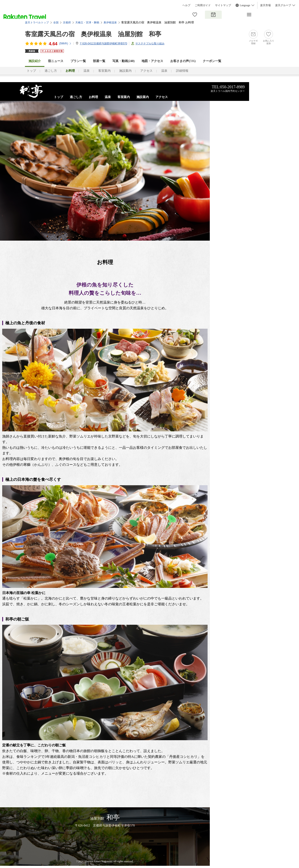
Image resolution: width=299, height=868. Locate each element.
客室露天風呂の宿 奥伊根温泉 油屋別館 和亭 (93, 34)
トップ (31, 71)
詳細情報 (182, 71)
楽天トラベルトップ (37, 23)
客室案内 (104, 71)
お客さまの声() (183, 61)
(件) (65, 43)
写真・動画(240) (123, 61)
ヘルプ (186, 5)
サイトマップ (223, 5)
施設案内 (125, 71)
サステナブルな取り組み (150, 43)
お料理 (93, 97)
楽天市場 (265, 5)
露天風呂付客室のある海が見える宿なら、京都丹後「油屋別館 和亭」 (31, 91)
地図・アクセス (152, 61)
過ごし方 (51, 71)
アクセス (146, 71)
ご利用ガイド (203, 5)
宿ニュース (56, 61)
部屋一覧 (99, 61)
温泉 (87, 71)
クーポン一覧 (212, 61)
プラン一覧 (78, 61)
